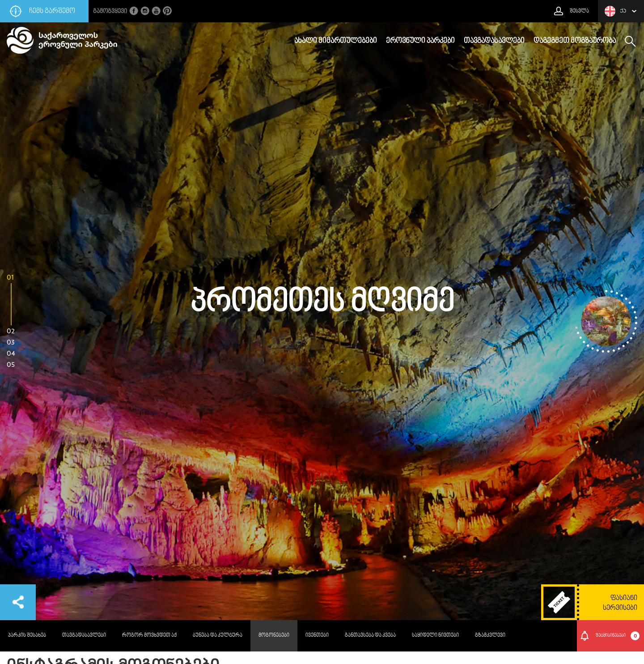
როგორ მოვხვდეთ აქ (149, 636)
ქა (615, 11)
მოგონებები (274, 636)
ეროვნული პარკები (420, 41)
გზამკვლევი (490, 636)
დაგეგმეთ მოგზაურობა (575, 41)
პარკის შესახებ (27, 636)
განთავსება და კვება (370, 636)
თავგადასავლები (494, 41)
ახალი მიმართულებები (336, 41)
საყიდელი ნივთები (435, 636)
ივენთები (317, 636)
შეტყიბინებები (618, 636)
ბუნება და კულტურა (218, 636)
